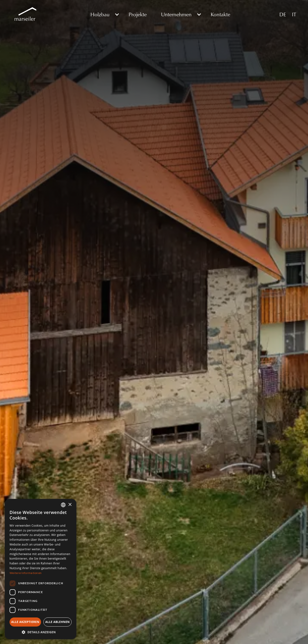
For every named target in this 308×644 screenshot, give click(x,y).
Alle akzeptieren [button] (25, 622)
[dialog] (41, 569)
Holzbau (100, 14)
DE (283, 14)
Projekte (138, 14)
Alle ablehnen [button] (57, 622)
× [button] (70, 505)
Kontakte (220, 14)
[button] (102, 14)
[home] (24, 14)
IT (294, 14)
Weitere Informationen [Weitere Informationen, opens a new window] (26, 573)
